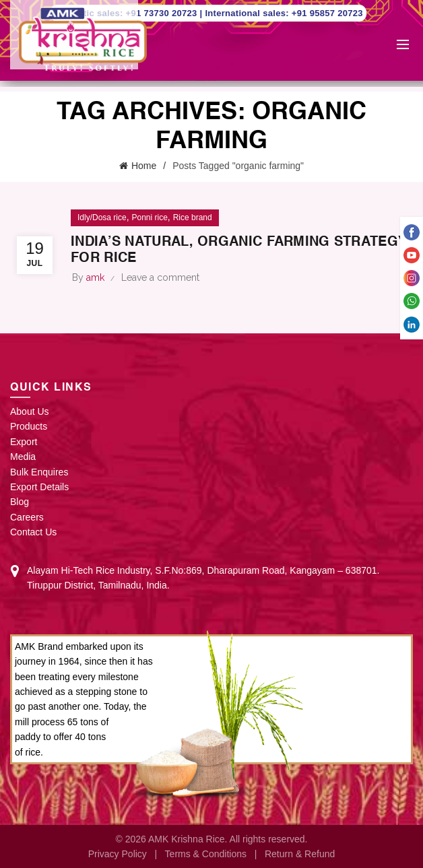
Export (24, 442)
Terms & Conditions (206, 854)
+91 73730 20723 (163, 13)
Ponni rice (149, 218)
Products (29, 426)
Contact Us (33, 532)
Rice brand (193, 218)
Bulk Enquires (39, 472)
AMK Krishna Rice (187, 839)
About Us (30, 411)
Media (23, 457)
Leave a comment (160, 277)
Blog (20, 502)
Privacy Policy (118, 854)
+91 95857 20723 (327, 13)
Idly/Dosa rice (102, 218)
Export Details (39, 487)
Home (144, 166)
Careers (27, 517)
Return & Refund (300, 854)
